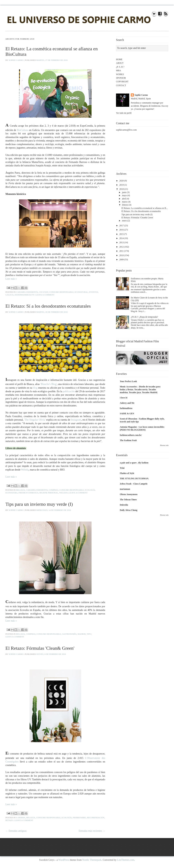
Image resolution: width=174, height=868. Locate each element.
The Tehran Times (128, 500)
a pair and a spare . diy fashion (134, 463)
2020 (122, 181)
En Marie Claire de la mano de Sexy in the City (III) (149, 299)
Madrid (82, 634)
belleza (21, 490)
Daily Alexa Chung (129, 510)
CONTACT (121, 85)
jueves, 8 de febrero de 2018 (51, 654)
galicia (10, 295)
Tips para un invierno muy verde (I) (39, 504)
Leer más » (11, 279)
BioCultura (22, 130)
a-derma (21, 818)
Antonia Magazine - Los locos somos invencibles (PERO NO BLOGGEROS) (142, 428)
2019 (122, 185)
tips (89, 634)
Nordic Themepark (92, 860)
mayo (124, 195)
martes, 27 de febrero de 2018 (52, 60)
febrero (125, 205)
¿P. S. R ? (120, 67)
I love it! (124, 398)
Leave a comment (45, 295)
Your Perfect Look (128, 381)
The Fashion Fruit (128, 440)
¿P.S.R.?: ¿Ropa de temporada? (144, 317)
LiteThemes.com (126, 860)
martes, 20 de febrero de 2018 (52, 312)
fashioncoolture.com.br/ (131, 435)
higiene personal (49, 493)
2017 (122, 226)
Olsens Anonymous (129, 494)
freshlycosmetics (28, 493)
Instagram (76, 420)
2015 (122, 234)
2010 (122, 255)
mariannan (125, 489)
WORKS (120, 74)
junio (124, 192)
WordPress (64, 860)
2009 (122, 259)
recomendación (96, 818)
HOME (119, 59)
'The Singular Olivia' (35, 420)
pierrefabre (79, 818)
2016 (122, 230)
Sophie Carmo (16, 60)
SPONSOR (121, 78)
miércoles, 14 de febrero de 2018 (54, 510)
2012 (122, 247)
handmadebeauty (24, 295)
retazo (9, 820)
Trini (122, 468)
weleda (63, 493)
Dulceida (124, 505)
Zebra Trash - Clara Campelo (134, 484)
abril (124, 199)
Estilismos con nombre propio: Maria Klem (147, 280)
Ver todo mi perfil (124, 113)
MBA (118, 70)
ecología (90, 490)
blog (35, 388)
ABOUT (120, 63)
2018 (122, 189)
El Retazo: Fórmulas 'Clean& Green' (40, 648)
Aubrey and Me (127, 403)
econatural (81, 292)
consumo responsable (62, 292)
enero (124, 221)
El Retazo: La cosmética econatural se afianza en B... (145, 208)
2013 (122, 242)
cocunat (44, 292)
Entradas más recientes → (92, 831)
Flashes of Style (127, 473)
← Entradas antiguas (16, 831)
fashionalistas (126, 408)
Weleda (25, 470)
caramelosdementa (27, 292)
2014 (122, 238)
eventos (94, 292)
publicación (69, 391)
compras (54, 490)
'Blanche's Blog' (49, 384)
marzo (125, 202)
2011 (122, 251)
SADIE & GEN (127, 413)
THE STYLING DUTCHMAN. (134, 478)
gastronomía (69, 634)
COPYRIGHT (122, 82)
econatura (12, 493)
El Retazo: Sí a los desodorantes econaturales (48, 306)
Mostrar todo (164, 445)
